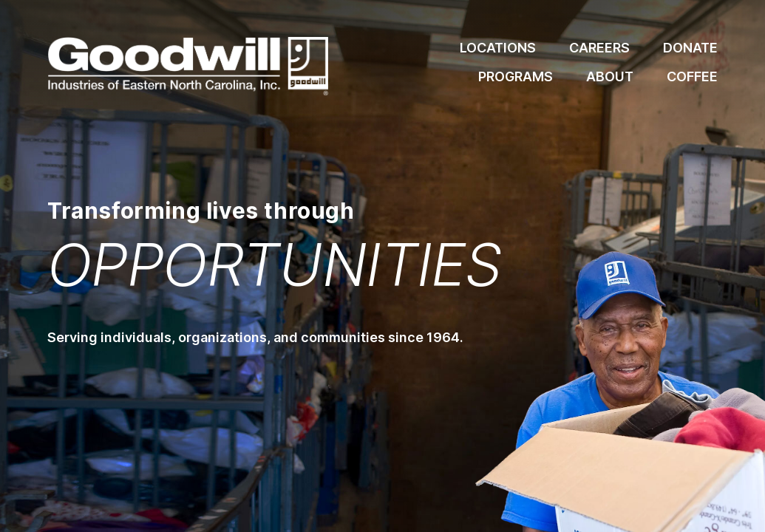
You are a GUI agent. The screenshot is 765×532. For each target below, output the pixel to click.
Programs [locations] (516, 76)
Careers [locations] (599, 48)
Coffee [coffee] (692, 76)
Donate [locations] (690, 48)
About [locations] (610, 76)
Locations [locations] (498, 48)
